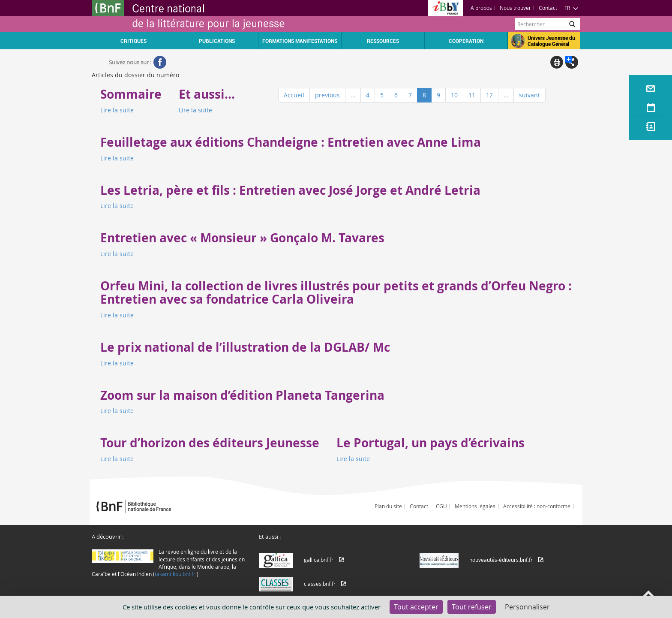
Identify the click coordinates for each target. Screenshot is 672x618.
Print (557, 62)
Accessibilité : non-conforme (537, 506)
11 (472, 95)
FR (571, 8)
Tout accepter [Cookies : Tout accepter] (416, 607)
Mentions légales (475, 506)
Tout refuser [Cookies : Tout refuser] (472, 607)
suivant (529, 95)
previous (327, 95)
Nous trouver (515, 8)
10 (454, 95)
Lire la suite (117, 110)
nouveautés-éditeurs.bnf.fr (501, 560)
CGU (441, 506)
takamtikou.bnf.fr (175, 574)
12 (489, 95)
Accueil (294, 95)
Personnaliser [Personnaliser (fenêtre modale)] (527, 607)
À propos (481, 8)
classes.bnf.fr (320, 584)
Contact (548, 8)
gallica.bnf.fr (319, 560)
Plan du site (388, 506)
